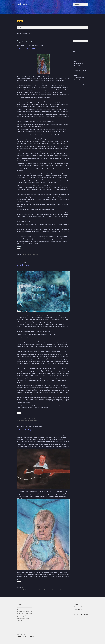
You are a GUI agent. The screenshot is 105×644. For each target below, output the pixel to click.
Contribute (19, 626)
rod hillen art (23, 4)
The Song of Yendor (32, 254)
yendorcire (32, 45)
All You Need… (77, 68)
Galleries (19, 11)
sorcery (36, 256)
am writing (21, 256)
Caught (76, 61)
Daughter (40, 589)
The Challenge (25, 429)
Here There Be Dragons (79, 63)
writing (38, 254)
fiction (26, 254)
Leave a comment (39, 45)
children (33, 589)
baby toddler (29, 589)
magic (33, 256)
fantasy (26, 256)
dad (36, 589)
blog (26, 11)
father (47, 589)
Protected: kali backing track (80, 70)
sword (39, 256)
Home (20, 33)
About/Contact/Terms (36, 11)
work (56, 589)
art (25, 589)
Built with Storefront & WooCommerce (26, 636)
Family (43, 589)
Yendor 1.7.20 (24, 265)
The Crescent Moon (27, 48)
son (54, 589)
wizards (43, 256)
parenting (51, 589)
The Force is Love (78, 66)
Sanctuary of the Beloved (51, 11)
